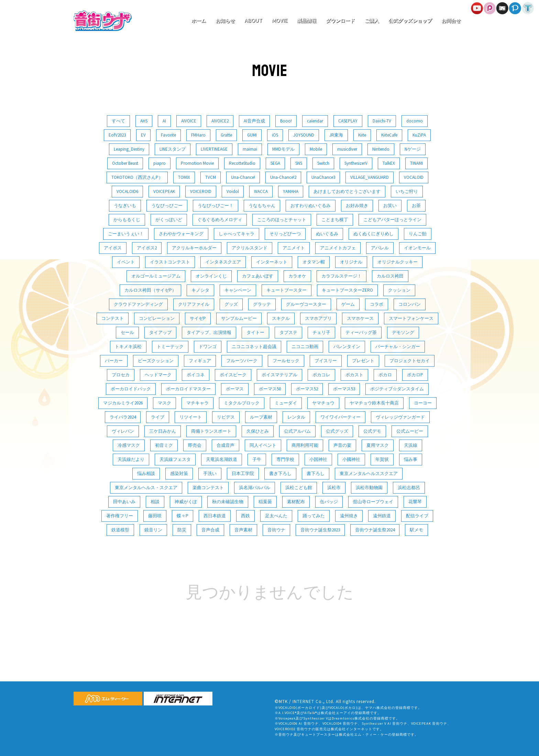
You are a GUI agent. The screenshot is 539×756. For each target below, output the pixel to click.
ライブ (158, 417)
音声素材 (243, 530)
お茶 (416, 206)
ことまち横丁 (335, 220)
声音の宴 (342, 445)
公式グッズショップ (410, 21)
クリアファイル (194, 304)
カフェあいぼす (258, 276)
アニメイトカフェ (338, 248)
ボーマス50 (270, 389)
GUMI (252, 135)
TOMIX (184, 177)
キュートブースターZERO (347, 290)
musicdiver (347, 149)
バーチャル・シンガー (398, 347)
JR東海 (336, 135)
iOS (275, 135)
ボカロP (415, 375)
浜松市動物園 (369, 488)
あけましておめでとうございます (347, 191)
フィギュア (200, 361)
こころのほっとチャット (282, 220)
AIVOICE (189, 121)
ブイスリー (326, 361)
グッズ (231, 304)
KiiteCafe (389, 135)
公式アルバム (297, 431)
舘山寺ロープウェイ (373, 502)
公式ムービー (410, 431)
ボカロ (385, 375)
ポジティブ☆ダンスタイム (397, 389)
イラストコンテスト (170, 262)
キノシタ (200, 290)
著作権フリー (120, 516)
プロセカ (121, 375)
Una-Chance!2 (283, 177)
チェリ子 (321, 332)
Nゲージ (413, 149)
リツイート (191, 417)
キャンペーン (238, 290)
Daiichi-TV (382, 121)
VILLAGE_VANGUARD (370, 177)
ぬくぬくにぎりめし (373, 234)
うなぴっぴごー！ (216, 206)
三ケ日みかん (163, 431)
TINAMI (416, 163)
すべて (118, 121)
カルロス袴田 (390, 276)
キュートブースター (287, 290)
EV (143, 135)
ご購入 (372, 21)
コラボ (377, 304)
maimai (250, 149)
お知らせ (225, 21)
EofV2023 (117, 135)
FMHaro (198, 135)
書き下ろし (280, 473)
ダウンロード (340, 21)
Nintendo (381, 149)
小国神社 (318, 459)
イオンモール (417, 248)
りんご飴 (418, 234)
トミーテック (170, 347)
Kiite (362, 135)
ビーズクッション (156, 361)
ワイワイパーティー (340, 417)
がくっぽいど (169, 220)
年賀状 (382, 459)
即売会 (195, 445)
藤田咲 (155, 516)
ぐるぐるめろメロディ (220, 220)
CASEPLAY (348, 121)
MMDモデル (283, 149)
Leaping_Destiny (129, 149)
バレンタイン (347, 347)
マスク (164, 403)
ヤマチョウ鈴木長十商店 (374, 403)
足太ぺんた (276, 516)
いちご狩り (407, 191)
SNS (299, 163)
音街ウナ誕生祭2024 (375, 530)
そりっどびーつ (285, 234)
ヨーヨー (423, 403)
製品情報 (307, 21)
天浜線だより (131, 459)
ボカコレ (321, 375)
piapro (159, 163)
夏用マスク (378, 445)
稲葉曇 (265, 502)
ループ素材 (261, 417)
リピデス (226, 417)
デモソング (403, 332)
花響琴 (415, 502)
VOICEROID (201, 191)
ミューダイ (286, 403)
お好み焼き (357, 206)
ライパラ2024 (123, 417)
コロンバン (410, 304)
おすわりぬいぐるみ (311, 206)
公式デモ (372, 431)
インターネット (272, 262)
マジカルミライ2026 (123, 403)
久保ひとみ (258, 431)
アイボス (113, 248)
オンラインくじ (211, 276)
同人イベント (263, 445)
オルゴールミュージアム (156, 276)
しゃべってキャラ (236, 234)
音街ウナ (276, 530)
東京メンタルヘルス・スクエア (146, 488)
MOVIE (280, 21)
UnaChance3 (323, 177)
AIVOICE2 (220, 121)
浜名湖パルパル (255, 488)
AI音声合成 (254, 121)
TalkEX (389, 163)
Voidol (233, 191)
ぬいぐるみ (327, 234)
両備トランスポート (211, 431)
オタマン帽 (314, 262)
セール (127, 332)
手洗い (210, 473)
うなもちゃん (262, 206)
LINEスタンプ (173, 149)
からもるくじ (127, 220)
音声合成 (210, 530)
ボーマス (235, 389)
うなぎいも (125, 206)
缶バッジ (329, 502)
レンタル (296, 417)
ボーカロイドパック (131, 389)
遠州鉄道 (382, 516)
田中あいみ (124, 502)
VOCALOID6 (127, 191)
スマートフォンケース (411, 318)
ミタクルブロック (242, 403)
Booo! (286, 121)
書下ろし (316, 473)
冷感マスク (129, 445)
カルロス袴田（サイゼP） (150, 290)
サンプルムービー (239, 318)
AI (164, 121)
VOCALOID (414, 177)
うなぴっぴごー (167, 206)
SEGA (275, 163)
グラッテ (262, 304)
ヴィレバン (123, 431)
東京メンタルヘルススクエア (369, 473)
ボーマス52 (307, 389)
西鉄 (245, 516)
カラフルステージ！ (342, 276)
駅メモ (416, 530)
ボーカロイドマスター (188, 389)
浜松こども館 (299, 488)
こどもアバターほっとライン (392, 220)
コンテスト (113, 318)
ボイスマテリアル (279, 375)
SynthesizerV (356, 163)
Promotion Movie (197, 163)
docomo (415, 121)
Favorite (168, 135)
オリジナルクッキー (398, 262)
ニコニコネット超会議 (254, 347)
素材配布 (296, 502)
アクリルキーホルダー (194, 248)
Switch (323, 163)
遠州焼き (349, 516)
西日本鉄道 (215, 516)
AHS (144, 121)
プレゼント (363, 361)
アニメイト (294, 248)
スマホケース (360, 318)
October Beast (125, 163)
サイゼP (198, 318)
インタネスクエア (223, 262)
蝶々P (183, 516)
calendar (315, 121)
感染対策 (179, 473)
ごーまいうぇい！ (126, 234)
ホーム (199, 21)
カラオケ (297, 276)
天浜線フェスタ (175, 459)
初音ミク (164, 445)
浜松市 (334, 488)
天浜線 (411, 445)
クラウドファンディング (138, 304)
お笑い (390, 206)
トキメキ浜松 (128, 347)
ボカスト (354, 375)
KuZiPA (419, 135)
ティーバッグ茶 (361, 332)
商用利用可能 (305, 445)
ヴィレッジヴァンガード (400, 417)
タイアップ (160, 332)
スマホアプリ (318, 318)
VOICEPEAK (164, 191)
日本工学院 (243, 473)
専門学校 (285, 459)
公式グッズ (337, 431)
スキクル (281, 318)
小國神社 (351, 459)
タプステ (288, 332)
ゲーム (348, 304)
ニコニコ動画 (305, 347)
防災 (182, 530)
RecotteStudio (242, 163)
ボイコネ (196, 375)
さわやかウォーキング (181, 234)
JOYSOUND (304, 135)
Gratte (226, 135)
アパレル (380, 248)
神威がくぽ (186, 502)
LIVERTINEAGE (214, 149)
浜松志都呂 (409, 488)
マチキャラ (197, 403)
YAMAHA (291, 191)
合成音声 (225, 445)
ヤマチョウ (323, 403)
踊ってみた (314, 516)
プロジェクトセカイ (410, 361)
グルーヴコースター (306, 304)
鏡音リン (153, 530)
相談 (155, 502)
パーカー (114, 361)
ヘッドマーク (158, 375)
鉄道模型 (120, 530)
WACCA (261, 191)
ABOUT (253, 21)
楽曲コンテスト (208, 488)
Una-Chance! (243, 177)
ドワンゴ (208, 347)
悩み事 (411, 459)
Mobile (316, 149)
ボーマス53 (344, 389)
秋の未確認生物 (228, 502)
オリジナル (351, 262)
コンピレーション (157, 318)
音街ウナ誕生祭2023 (320, 530)
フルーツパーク (242, 361)
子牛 (257, 459)
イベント (126, 262)
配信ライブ (417, 516)
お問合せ (451, 21)
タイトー (255, 332)
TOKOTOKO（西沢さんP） (137, 177)
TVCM (211, 177)
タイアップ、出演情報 (209, 332)
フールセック (286, 361)
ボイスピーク (233, 375)
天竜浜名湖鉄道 (222, 459)
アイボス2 (147, 248)
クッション (399, 290)
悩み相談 (146, 473)
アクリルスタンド (250, 248)
